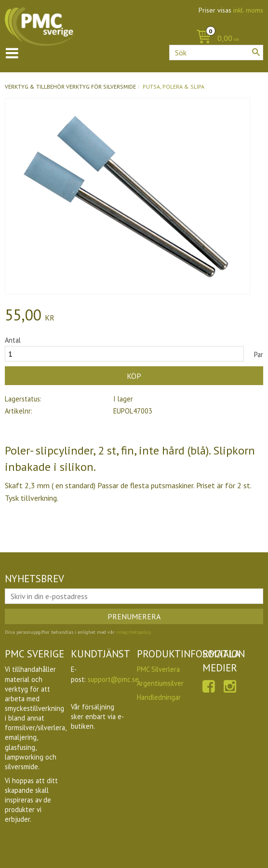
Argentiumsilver (160, 683)
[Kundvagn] (215, 39)
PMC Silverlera (158, 669)
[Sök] (256, 52)
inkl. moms (248, 10)
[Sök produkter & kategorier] (216, 53)
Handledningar (159, 697)
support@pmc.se (113, 679)
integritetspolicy (133, 632)
